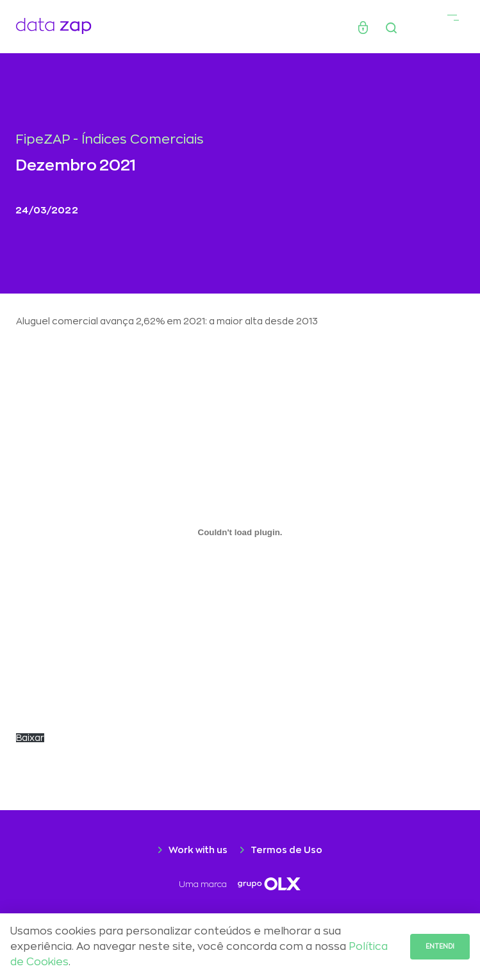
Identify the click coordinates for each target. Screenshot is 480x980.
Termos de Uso (286, 850)
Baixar (30, 738)
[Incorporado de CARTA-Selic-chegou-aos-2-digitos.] (240, 532)
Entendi (440, 947)
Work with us (198, 850)
